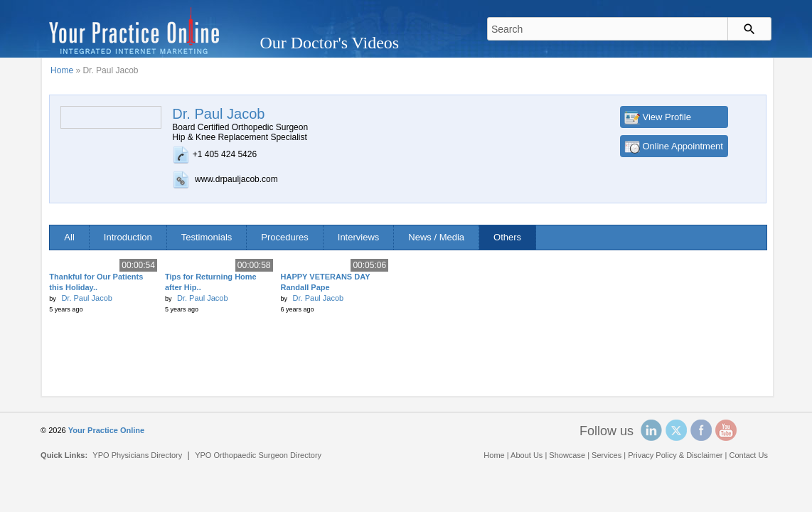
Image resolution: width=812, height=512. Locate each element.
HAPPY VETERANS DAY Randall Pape (326, 282)
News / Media (436, 237)
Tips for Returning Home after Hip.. (211, 282)
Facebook (701, 430)
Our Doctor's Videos (329, 43)
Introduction (128, 237)
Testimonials (207, 237)
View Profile (667, 117)
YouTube (726, 430)
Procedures (284, 237)
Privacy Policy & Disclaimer (675, 455)
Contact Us (748, 455)
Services (607, 455)
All (69, 237)
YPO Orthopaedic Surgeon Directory (258, 455)
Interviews (359, 237)
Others (507, 237)
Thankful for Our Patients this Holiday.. (96, 282)
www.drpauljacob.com (236, 179)
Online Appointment (683, 146)
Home (62, 70)
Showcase (567, 455)
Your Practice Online (106, 430)
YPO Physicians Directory (137, 455)
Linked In (651, 430)
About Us (527, 455)
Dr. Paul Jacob (87, 298)
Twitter (676, 430)
